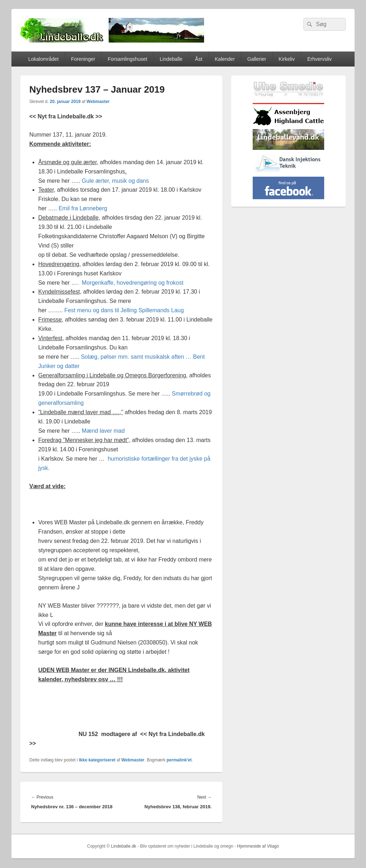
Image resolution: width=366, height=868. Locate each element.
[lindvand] (288, 148)
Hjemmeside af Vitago (258, 846)
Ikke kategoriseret (97, 760)
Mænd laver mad (103, 431)
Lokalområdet (43, 59)
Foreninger (83, 59)
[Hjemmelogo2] (288, 173)
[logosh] (288, 125)
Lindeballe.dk (123, 846)
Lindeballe (171, 59)
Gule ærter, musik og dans (115, 181)
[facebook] (288, 198)
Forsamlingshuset (127, 59)
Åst (199, 59)
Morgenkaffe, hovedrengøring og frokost (133, 283)
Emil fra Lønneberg (83, 208)
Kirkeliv (287, 59)
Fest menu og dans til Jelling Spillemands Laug (124, 310)
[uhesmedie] (288, 102)
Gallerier (257, 59)
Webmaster (98, 102)
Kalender (225, 59)
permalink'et (179, 760)
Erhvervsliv (320, 59)
